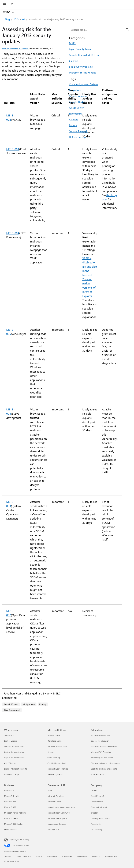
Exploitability (76, 113)
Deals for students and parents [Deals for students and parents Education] (104, 769)
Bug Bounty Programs (81, 67)
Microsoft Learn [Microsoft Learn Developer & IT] (54, 802)
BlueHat (73, 61)
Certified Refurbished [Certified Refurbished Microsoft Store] (56, 763)
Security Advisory (78, 96)
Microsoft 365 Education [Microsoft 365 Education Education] (101, 752)
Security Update (78, 102)
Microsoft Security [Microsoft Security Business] (12, 796)
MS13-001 (13, 149)
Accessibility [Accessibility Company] (96, 824)
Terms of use (52, 856)
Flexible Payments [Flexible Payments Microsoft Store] (55, 774)
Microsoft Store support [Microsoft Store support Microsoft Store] (57, 746)
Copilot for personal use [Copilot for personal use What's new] (14, 758)
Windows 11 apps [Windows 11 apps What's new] (12, 774)
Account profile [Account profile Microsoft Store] (54, 735)
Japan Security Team (80, 49)
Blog (7, 19)
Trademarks (67, 856)
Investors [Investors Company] (95, 813)
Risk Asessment (12, 710)
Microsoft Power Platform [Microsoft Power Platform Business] (15, 813)
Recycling (96, 856)
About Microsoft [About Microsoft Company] (98, 796)
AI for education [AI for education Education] (97, 774)
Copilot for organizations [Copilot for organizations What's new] (15, 752)
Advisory (74, 119)
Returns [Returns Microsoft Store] (51, 752)
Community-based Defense (84, 84)
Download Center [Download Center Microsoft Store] (55, 741)
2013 (16, 19)
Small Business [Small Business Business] (10, 830)
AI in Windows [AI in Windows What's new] (10, 763)
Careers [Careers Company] (94, 790)
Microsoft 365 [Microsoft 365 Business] (10, 807)
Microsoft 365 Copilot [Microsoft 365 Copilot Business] (13, 824)
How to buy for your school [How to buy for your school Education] (102, 758)
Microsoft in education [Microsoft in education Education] (100, 735)
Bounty (73, 125)
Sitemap (8, 856)
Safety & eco (82, 856)
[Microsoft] (67, 3)
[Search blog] (96, 30)
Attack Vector (11, 704)
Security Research (78, 131)
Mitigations (29, 704)
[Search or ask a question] (12, 5)
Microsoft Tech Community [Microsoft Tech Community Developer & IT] (59, 813)
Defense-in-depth (79, 137)
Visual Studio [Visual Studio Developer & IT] (53, 830)
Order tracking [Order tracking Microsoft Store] (54, 758)
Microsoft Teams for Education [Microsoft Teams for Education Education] (104, 746)
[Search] (127, 30)
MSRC (7, 12)
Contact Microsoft (23, 856)
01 (24, 19)
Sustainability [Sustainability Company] (96, 830)
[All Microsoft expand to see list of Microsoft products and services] (4, 5)
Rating (43, 704)
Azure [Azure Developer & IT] (50, 790)
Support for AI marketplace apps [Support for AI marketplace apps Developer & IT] (61, 807)
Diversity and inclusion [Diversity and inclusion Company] (100, 818)
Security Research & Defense (15, 49)
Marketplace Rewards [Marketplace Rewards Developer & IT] (57, 824)
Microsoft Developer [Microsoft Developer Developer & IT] (56, 796)
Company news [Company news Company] (97, 802)
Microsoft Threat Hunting (83, 72)
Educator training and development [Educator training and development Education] (106, 763)
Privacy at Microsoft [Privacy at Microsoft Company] (99, 807)
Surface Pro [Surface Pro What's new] (9, 735)
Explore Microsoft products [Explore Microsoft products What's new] (16, 769)
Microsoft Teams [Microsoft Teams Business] (11, 818)
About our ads (111, 856)
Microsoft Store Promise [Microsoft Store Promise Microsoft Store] (58, 769)
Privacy (39, 856)
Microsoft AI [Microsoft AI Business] (9, 790)
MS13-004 (13, 233)
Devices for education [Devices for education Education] (100, 741)
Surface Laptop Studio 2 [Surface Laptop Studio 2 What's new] (14, 746)
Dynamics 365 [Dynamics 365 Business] (10, 802)
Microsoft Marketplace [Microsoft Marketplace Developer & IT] (57, 818)
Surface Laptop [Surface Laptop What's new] (10, 741)
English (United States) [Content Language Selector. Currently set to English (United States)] (19, 839)
